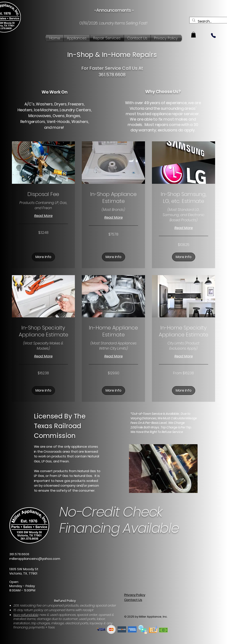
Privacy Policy (135, 595)
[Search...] (212, 21)
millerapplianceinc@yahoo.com (35, 559)
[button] (193, 35)
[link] (43, 194)
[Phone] (213, 36)
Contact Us (133, 600)
